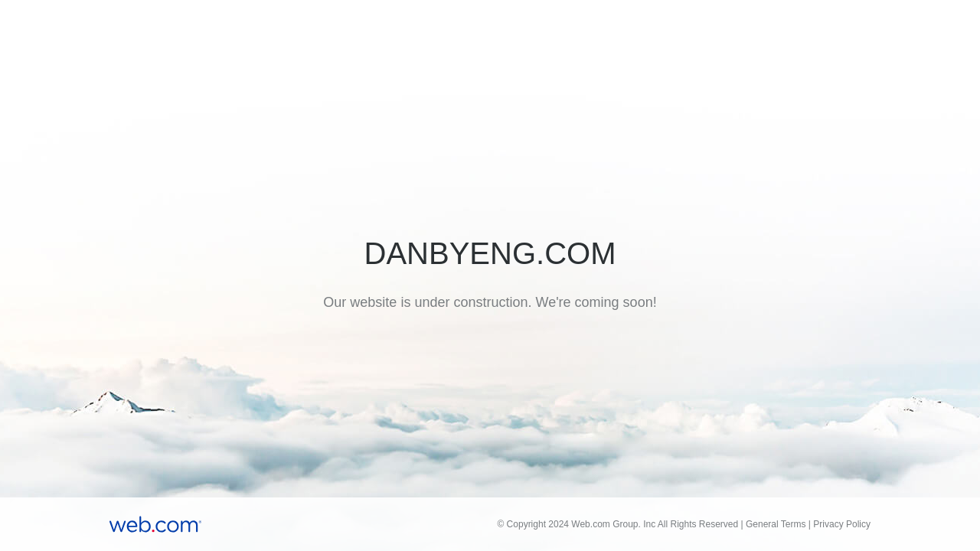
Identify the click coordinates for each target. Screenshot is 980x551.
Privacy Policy (842, 524)
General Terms (776, 524)
